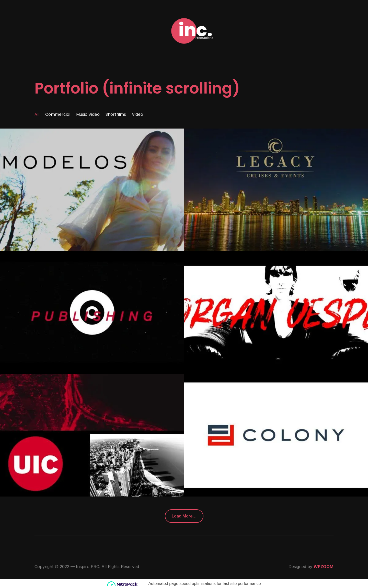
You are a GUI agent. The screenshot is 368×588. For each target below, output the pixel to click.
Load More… (184, 516)
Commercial (58, 114)
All (37, 114)
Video (137, 114)
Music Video (88, 114)
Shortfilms (116, 114)
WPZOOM (324, 567)
